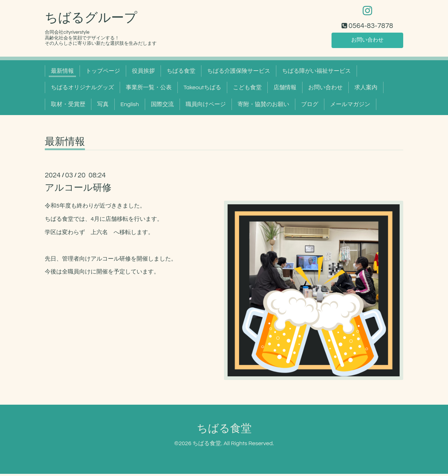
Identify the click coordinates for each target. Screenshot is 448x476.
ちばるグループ (91, 20)
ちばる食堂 (181, 73)
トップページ (103, 73)
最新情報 (62, 73)
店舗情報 (285, 90)
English (130, 106)
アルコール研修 (78, 190)
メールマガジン (350, 106)
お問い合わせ (367, 42)
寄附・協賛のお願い (263, 106)
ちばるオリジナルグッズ (82, 90)
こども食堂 (247, 90)
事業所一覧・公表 (149, 90)
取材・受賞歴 (68, 106)
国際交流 (162, 106)
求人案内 (366, 90)
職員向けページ (206, 106)
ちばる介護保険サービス (239, 73)
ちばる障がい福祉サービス (316, 73)
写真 (103, 106)
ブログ (310, 106)
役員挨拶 (143, 73)
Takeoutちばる (202, 90)
